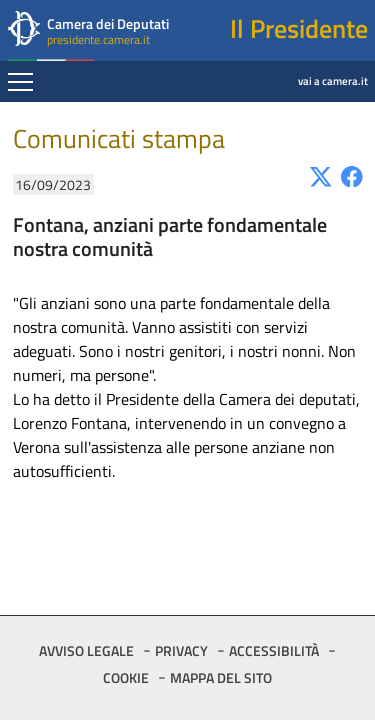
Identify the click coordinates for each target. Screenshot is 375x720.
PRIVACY (181, 650)
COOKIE (126, 677)
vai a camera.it (281, 67)
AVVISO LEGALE (86, 650)
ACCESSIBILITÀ (274, 650)
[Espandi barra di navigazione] (20, 84)
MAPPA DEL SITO (221, 677)
